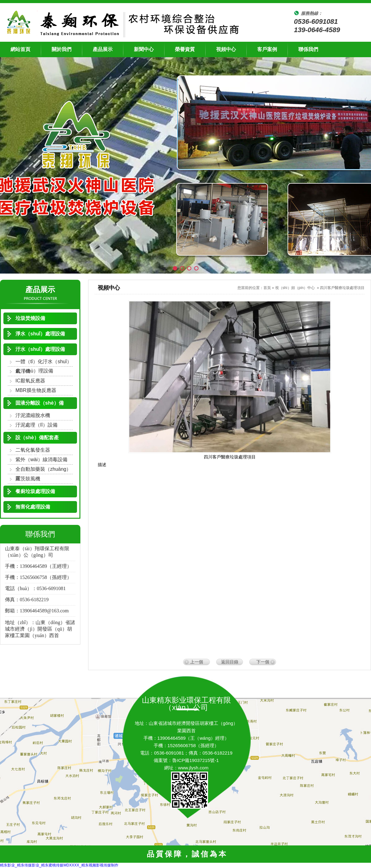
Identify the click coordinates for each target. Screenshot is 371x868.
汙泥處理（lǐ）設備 (36, 425)
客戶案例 (267, 49)
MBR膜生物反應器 (36, 390)
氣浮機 (23, 371)
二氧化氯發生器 (33, 450)
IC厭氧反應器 (30, 381)
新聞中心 (144, 49)
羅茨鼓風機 (28, 479)
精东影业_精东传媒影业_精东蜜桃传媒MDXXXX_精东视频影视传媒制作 (59, 865)
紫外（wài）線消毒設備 (41, 460)
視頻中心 (226, 49)
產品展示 (103, 49)
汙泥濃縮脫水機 (33, 415)
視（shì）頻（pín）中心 (295, 288)
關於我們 (62, 49)
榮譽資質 (185, 49)
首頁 (267, 288)
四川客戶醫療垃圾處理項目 (342, 288)
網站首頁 (20, 49)
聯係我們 (308, 49)
